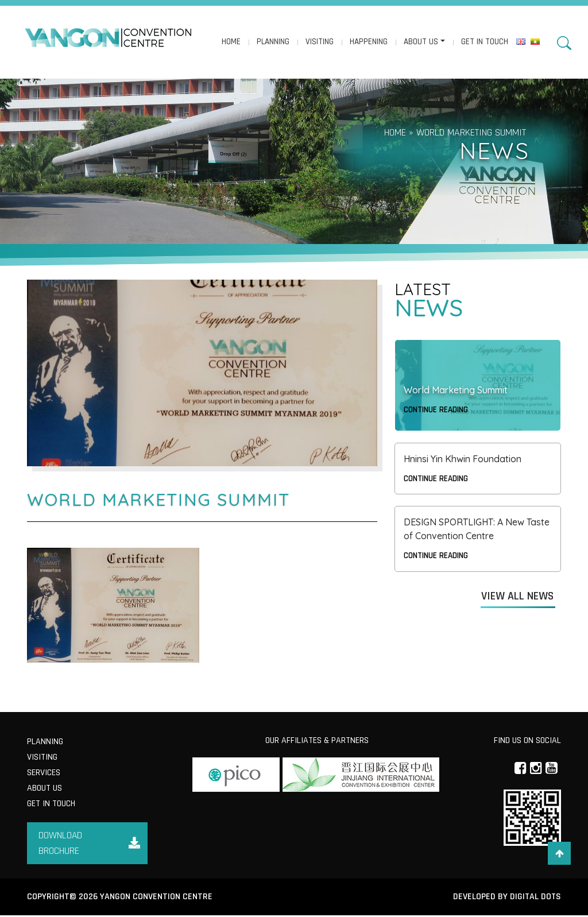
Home (231, 42)
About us (45, 789)
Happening (368, 42)
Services (44, 774)
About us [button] (420, 42)
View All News (517, 597)
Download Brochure (61, 845)
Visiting (319, 42)
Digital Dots (535, 898)
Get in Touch (484, 42)
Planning (272, 42)
